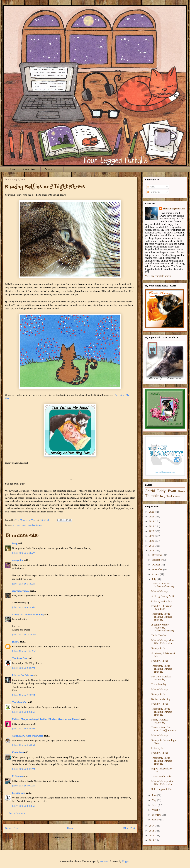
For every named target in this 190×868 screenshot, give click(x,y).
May (155, 800)
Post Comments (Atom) (77, 838)
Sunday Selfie (158, 648)
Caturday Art (158, 748)
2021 (152, 536)
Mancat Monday (160, 591)
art (14, 525)
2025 (152, 517)
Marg (15, 544)
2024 (152, 521)
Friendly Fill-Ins (160, 661)
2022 (152, 531)
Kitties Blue (18, 753)
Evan (172, 491)
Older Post (129, 828)
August (156, 574)
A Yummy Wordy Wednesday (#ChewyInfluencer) (163, 628)
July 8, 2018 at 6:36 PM (23, 745)
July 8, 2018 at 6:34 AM (24, 553)
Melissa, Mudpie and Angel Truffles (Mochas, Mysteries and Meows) (46, 719)
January (156, 820)
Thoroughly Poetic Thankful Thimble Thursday (162, 617)
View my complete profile (158, 276)
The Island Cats (20, 702)
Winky (177, 496)
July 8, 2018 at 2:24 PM (23, 668)
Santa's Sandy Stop (161, 699)
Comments (154, 192)
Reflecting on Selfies (162, 789)
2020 (152, 541)
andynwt (104, 861)
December (157, 555)
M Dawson (17, 776)
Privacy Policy (52, 169)
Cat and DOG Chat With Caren (28, 736)
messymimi (18, 560)
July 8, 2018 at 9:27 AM (24, 607)
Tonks (170, 496)
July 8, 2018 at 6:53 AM (24, 584)
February (157, 815)
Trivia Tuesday (159, 684)
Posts (151, 187)
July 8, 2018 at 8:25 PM (23, 769)
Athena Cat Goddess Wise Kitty (28, 615)
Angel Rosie (30, 169)
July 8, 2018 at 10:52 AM (24, 635)
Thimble (152, 496)
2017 (152, 826)
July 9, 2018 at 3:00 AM (24, 786)
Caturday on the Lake (162, 601)
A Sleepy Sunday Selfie (163, 596)
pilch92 (16, 642)
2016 (152, 831)
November (158, 560)
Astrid (150, 491)
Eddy (24, 525)
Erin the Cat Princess (22, 675)
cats (19, 525)
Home (12, 169)
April (155, 805)
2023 (152, 526)
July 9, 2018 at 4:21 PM (23, 806)
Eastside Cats (19, 793)
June (155, 795)
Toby (163, 496)
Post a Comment (17, 813)
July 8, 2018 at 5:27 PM (23, 729)
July (154, 579)
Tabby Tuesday (159, 635)
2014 (152, 840)
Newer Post (12, 828)
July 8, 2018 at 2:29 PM (23, 695)
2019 (152, 546)
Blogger (126, 861)
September (158, 569)
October (156, 565)
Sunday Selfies (35, 525)
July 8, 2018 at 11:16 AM (24, 651)
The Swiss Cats (19, 658)
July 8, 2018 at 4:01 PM (23, 712)
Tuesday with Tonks (161, 777)
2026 (152, 512)
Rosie (182, 491)
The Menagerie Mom (174, 209)
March (156, 810)
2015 (152, 835)
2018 (152, 551)
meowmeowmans (21, 591)
